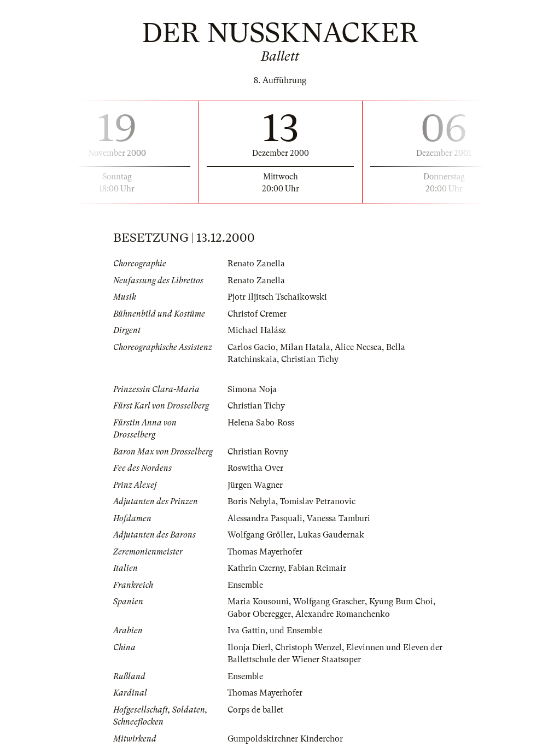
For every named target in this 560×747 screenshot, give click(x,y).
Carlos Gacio (252, 347)
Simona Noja (252, 389)
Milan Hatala (305, 347)
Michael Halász (256, 330)
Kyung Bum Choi (401, 602)
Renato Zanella (256, 264)
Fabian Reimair (317, 568)
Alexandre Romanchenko (343, 614)
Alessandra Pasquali (265, 518)
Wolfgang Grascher (329, 602)
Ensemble (245, 585)
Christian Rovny (258, 452)
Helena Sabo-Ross (261, 423)
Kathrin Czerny (256, 568)
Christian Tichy (310, 359)
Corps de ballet (255, 710)
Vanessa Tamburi (339, 518)
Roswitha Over (255, 468)
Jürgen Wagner (255, 485)
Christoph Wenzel (308, 647)
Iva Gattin (246, 631)
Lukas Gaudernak (331, 535)
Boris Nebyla (252, 501)
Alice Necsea (358, 347)
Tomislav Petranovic (318, 501)
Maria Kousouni (258, 602)
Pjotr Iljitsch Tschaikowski (277, 297)
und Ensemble (296, 631)
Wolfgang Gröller (260, 535)
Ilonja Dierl (249, 647)
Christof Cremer (257, 314)
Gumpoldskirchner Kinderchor (285, 739)
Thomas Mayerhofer (265, 552)
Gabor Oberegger (259, 614)
